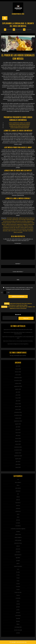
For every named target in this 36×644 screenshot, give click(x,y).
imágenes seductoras (28, 224)
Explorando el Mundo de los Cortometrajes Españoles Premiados (18, 341)
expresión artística (12, 223)
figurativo (18, 558)
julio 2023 (18, 462)
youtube (18, 633)
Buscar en (18, 315)
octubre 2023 (18, 453)
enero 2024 (18, 444)
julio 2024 (18, 427)
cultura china (18, 534)
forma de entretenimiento (24, 223)
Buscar (26, 318)
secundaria (18, 616)
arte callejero (18, 482)
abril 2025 (18, 401)
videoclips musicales (28, 231)
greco (18, 563)
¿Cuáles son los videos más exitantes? (19, 126)
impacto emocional (8, 226)
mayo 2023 (18, 467)
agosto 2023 (18, 459)
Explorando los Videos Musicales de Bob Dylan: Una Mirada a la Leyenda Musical (18, 333)
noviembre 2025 (18, 381)
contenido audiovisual (12, 220)
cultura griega (18, 540)
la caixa (18, 572)
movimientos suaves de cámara (11, 228)
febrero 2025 (18, 407)
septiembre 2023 (18, 456)
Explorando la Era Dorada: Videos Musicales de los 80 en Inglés (18, 329)
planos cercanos (29, 228)
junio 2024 (18, 430)
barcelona (18, 503)
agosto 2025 (18, 389)
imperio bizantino (18, 566)
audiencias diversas (24, 218)
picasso (18, 607)
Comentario (18, 243)
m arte (18, 575)
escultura (18, 552)
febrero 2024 (18, 441)
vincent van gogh (18, 630)
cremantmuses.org (18, 14)
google (18, 561)
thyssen (18, 621)
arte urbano (18, 488)
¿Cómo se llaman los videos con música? (19, 123)
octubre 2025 (18, 383)
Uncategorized (18, 627)
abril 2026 (18, 366)
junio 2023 (18, 464)
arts (18, 494)
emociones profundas (9, 221)
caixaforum (18, 511)
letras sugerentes (19, 226)
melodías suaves (28, 226)
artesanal (18, 491)
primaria (18, 613)
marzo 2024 (18, 438)
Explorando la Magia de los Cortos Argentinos (18, 344)
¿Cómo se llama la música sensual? (19, 128)
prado (18, 610)
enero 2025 (18, 409)
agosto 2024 (18, 424)
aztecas (18, 500)
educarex (18, 549)
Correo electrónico (18, 272)
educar (18, 546)
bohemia (18, 508)
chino (18, 517)
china (18, 514)
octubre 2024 (18, 418)
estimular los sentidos (21, 221)
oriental (18, 604)
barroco (18, 506)
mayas (18, 578)
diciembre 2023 (18, 447)
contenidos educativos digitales (18, 529)
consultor (18, 523)
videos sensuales (18, 232)
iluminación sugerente (16, 224)
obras (18, 601)
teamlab (18, 618)
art (18, 479)
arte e (18, 485)
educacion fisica (18, 543)
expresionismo (18, 555)
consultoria (18, 526)
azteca (18, 497)
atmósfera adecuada (12, 218)
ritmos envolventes (21, 229)
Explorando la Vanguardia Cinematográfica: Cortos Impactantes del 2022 (18, 337)
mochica (18, 587)
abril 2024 (18, 436)
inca (18, 569)
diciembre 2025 (18, 378)
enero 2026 (18, 375)
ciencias (18, 520)
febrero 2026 (18, 372)
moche (18, 584)
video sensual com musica (15, 231)
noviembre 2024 (18, 415)
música (22, 228)
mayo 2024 (18, 433)
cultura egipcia (18, 537)
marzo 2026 (18, 369)
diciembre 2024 (18, 412)
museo (18, 589)
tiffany (18, 624)
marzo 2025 (18, 404)
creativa (18, 532)
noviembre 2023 (18, 450)
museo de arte (18, 592)
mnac (18, 581)
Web (18, 280)
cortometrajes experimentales (26, 220)
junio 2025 (18, 395)
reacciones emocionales (9, 229)
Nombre (18, 264)
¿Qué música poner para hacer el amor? (19, 124)
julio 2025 (18, 392)
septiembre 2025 (18, 386)
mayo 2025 (18, 398)
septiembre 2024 (18, 421)
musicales (18, 598)
